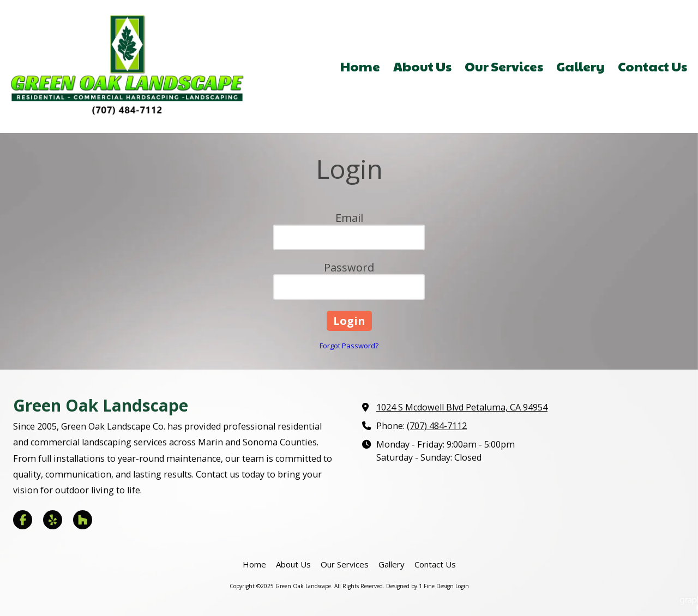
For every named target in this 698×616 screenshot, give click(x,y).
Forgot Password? (349, 346)
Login (462, 586)
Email (349, 218)
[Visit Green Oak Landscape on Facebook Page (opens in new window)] (23, 520)
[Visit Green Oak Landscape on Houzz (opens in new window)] (83, 520)
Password (349, 267)
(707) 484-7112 (437, 426)
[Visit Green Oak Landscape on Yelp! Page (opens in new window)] (53, 520)
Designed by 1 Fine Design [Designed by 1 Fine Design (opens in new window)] (420, 586)
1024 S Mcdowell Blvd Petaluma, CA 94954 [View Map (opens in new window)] (462, 407)
